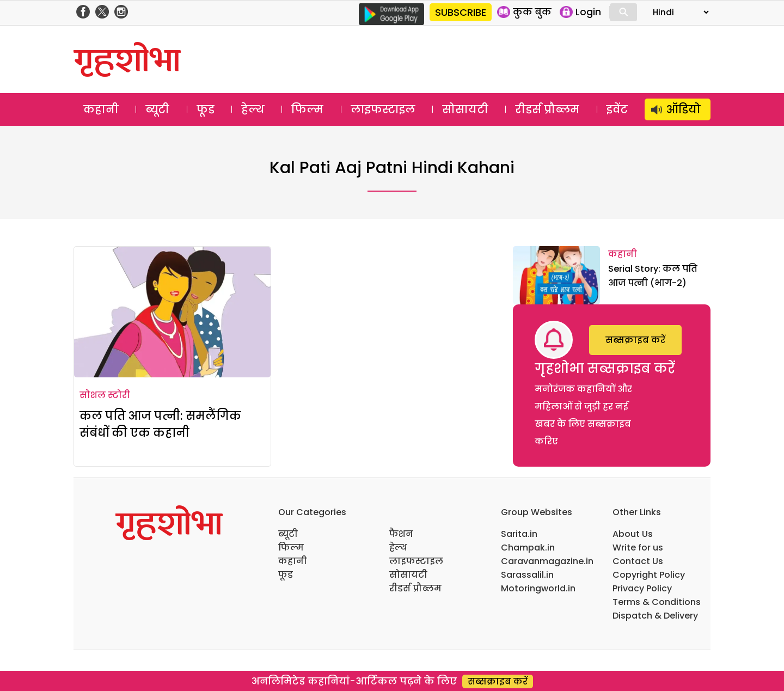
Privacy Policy (642, 588)
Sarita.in (519, 534)
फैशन (401, 534)
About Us (633, 534)
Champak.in (528, 548)
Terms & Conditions (657, 602)
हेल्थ (253, 109)
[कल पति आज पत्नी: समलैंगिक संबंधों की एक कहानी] (172, 312)
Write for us (638, 548)
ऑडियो (684, 109)
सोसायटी (465, 109)
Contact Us (638, 561)
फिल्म (307, 109)
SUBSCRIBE (461, 12)
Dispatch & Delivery (655, 616)
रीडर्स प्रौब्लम (547, 109)
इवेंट (617, 109)
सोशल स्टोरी (105, 395)
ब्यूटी (157, 109)
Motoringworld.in (538, 588)
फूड (206, 109)
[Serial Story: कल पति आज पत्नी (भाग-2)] (556, 275)
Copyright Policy (649, 575)
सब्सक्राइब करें (635, 340)
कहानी (101, 109)
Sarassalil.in (527, 575)
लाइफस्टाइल (383, 109)
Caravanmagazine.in (547, 561)
